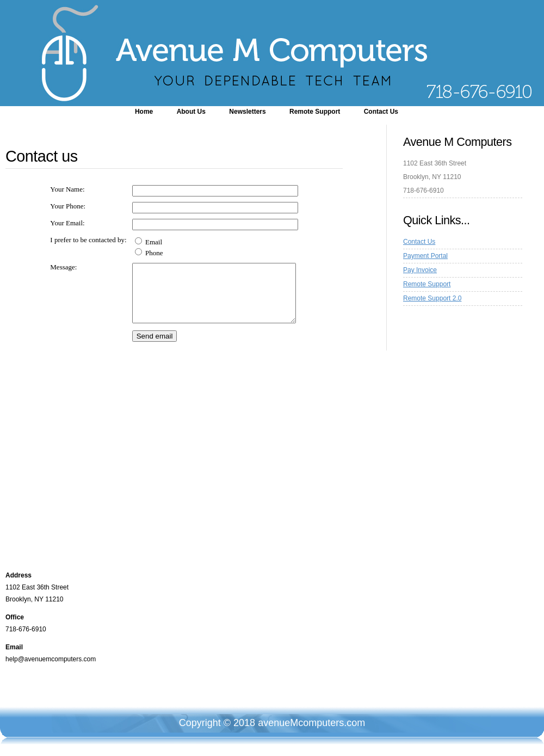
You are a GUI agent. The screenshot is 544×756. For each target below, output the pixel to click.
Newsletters (247, 112)
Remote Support (315, 112)
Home (144, 112)
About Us (191, 112)
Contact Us (381, 112)
